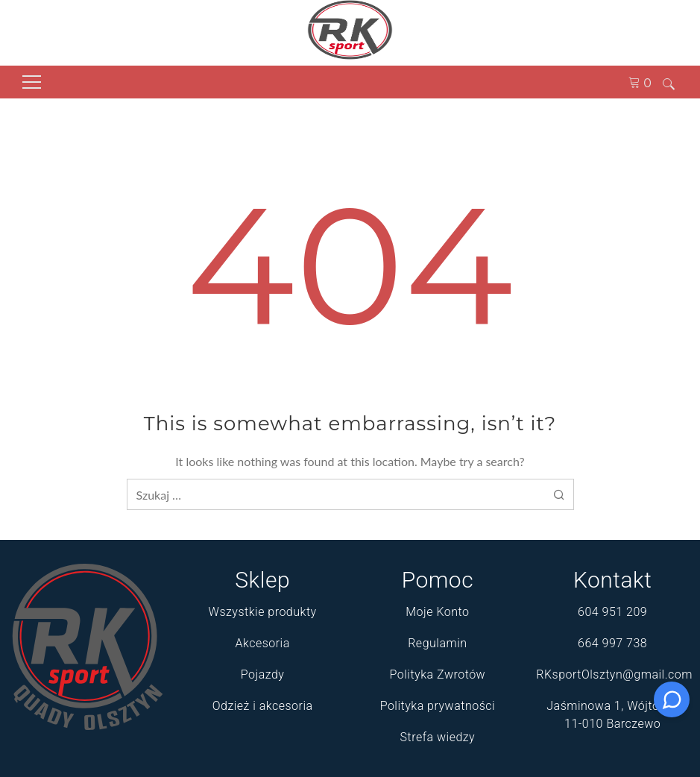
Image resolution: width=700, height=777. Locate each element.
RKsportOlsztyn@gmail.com (614, 674)
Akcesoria (262, 643)
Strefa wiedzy (438, 737)
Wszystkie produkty (263, 612)
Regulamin (437, 643)
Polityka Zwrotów (438, 674)
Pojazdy (263, 674)
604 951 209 (612, 612)
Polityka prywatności (438, 706)
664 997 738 (612, 643)
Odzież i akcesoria (263, 706)
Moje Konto (437, 612)
